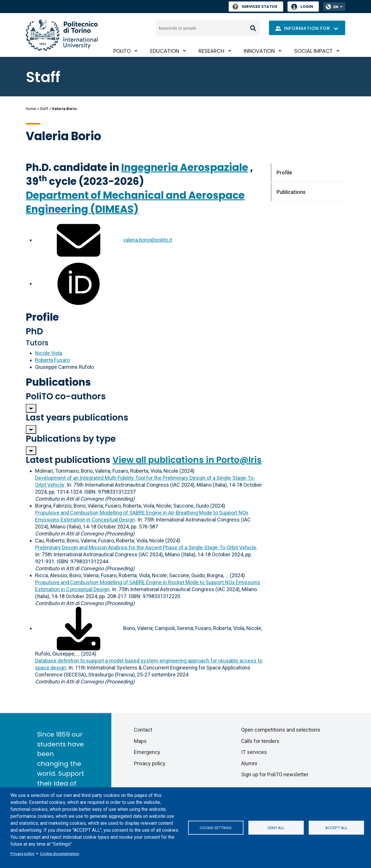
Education (165, 51)
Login (307, 7)
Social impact (313, 51)
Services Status (255, 7)
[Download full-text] (79, 628)
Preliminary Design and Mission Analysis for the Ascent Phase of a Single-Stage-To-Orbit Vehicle (146, 547)
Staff (44, 109)
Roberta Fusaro (52, 360)
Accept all (336, 828)
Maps (140, 741)
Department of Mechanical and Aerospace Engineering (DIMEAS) (135, 202)
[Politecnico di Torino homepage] (62, 35)
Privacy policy (22, 853)
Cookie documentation (60, 853)
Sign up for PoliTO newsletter (275, 774)
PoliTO (122, 51)
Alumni (249, 763)
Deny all (276, 828)
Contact (143, 730)
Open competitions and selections (281, 730)
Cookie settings (216, 828)
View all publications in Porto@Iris (187, 460)
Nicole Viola (49, 353)
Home (31, 109)
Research (211, 51)
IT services (254, 752)
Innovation (259, 51)
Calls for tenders (260, 741)
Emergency (147, 752)
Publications (58, 382)
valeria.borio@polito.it (148, 240)
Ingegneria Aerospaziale (185, 167)
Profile (42, 317)
